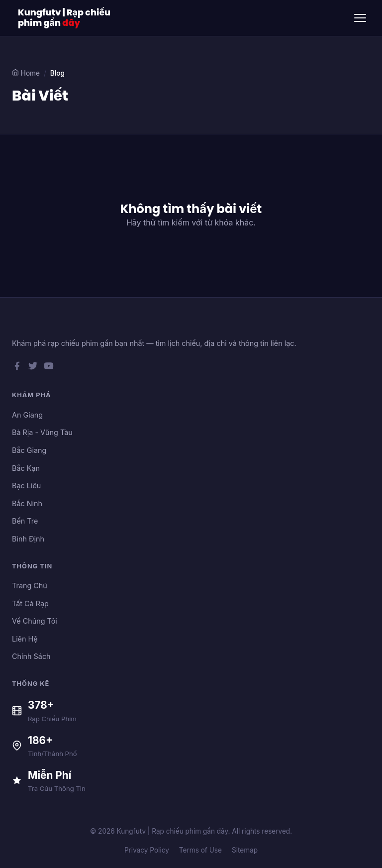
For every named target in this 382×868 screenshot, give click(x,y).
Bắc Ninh (27, 503)
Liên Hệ (25, 639)
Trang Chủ (30, 586)
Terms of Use (200, 850)
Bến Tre (25, 521)
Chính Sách (31, 656)
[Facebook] (17, 368)
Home (26, 73)
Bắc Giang (29, 450)
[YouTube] (49, 368)
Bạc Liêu (26, 486)
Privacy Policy (147, 850)
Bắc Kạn (26, 468)
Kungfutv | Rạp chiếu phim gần (64, 18)
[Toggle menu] (360, 18)
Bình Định (28, 539)
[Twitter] (33, 368)
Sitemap (245, 850)
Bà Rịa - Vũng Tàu (42, 432)
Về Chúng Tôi (35, 621)
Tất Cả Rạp (30, 603)
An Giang (27, 415)
